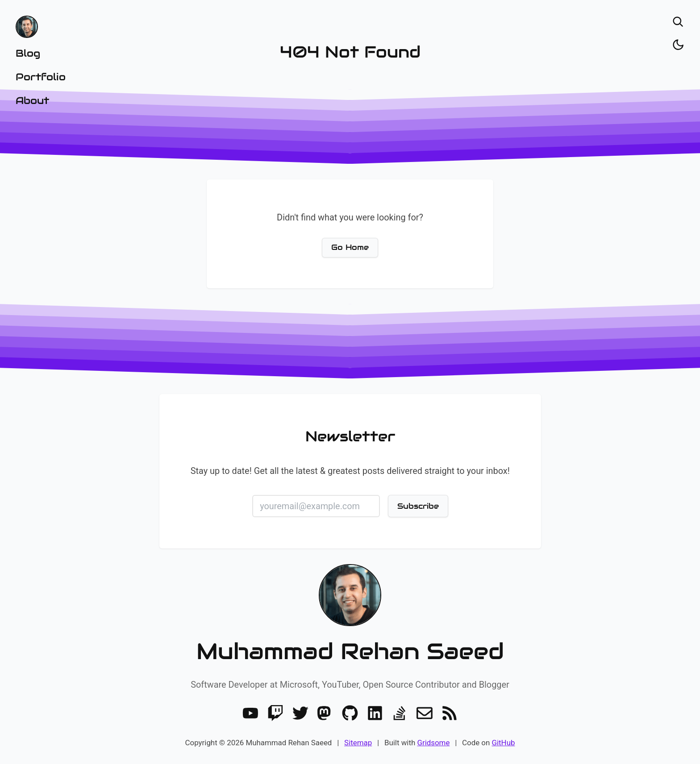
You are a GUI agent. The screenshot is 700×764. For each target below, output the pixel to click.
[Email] (425, 713)
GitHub (503, 743)
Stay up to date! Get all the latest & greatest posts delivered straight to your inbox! (350, 471)
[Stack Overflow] (400, 713)
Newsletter (350, 436)
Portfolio (41, 77)
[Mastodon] (325, 713)
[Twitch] (275, 713)
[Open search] (678, 22)
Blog (28, 53)
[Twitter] (300, 713)
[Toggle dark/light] (678, 45)
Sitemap (358, 743)
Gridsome (433, 743)
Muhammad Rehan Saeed (350, 651)
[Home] (41, 27)
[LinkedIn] (375, 713)
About (32, 100)
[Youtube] (250, 713)
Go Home (350, 247)
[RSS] (450, 713)
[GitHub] (350, 713)
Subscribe (418, 506)
